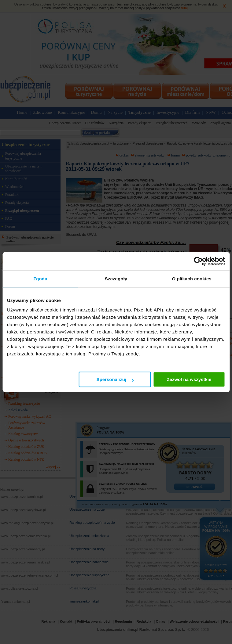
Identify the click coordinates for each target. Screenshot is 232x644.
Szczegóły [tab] (116, 279)
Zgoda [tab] (40, 279)
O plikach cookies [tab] (192, 279)
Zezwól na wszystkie (189, 379)
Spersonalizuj (115, 379)
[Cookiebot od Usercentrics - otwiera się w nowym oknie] (198, 261)
